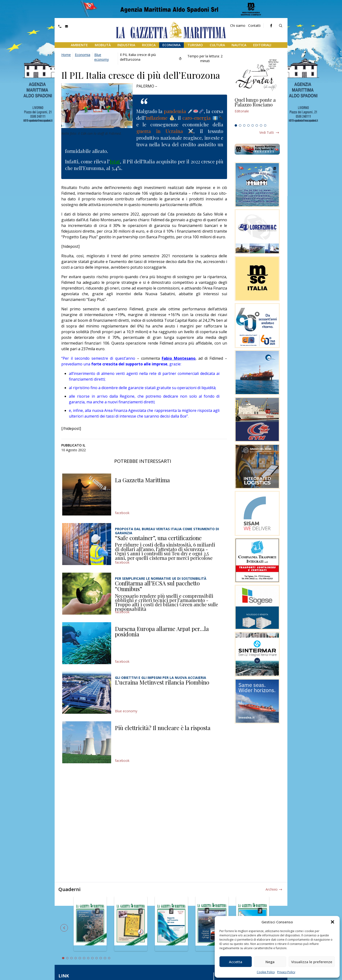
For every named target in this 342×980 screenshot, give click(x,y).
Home (66, 55)
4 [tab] (248, 125)
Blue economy (102, 57)
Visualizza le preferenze (312, 962)
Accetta (236, 962)
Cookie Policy (266, 972)
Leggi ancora (257, 110)
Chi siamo (238, 25)
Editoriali (262, 45)
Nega (270, 962)
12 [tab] (109, 958)
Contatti (254, 25)
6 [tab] (257, 125)
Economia (171, 45)
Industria (126, 45)
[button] (332, 922)
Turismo (195, 45)
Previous (64, 928)
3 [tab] (244, 125)
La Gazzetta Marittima (142, 480)
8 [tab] (265, 125)
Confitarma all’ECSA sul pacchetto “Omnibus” (157, 586)
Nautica (239, 45)
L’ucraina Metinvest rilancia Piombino (162, 682)
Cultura (217, 45)
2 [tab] (240, 125)
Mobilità (103, 45)
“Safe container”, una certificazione (158, 538)
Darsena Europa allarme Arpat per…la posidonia (162, 631)
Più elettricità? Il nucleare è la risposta (163, 728)
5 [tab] (253, 125)
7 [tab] (261, 125)
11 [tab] (105, 958)
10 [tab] (101, 958)
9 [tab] (97, 958)
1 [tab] (236, 125)
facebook (122, 513)
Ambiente (79, 45)
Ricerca (149, 45)
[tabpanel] (257, 110)
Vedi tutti (267, 132)
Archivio (272, 889)
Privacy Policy (286, 972)
